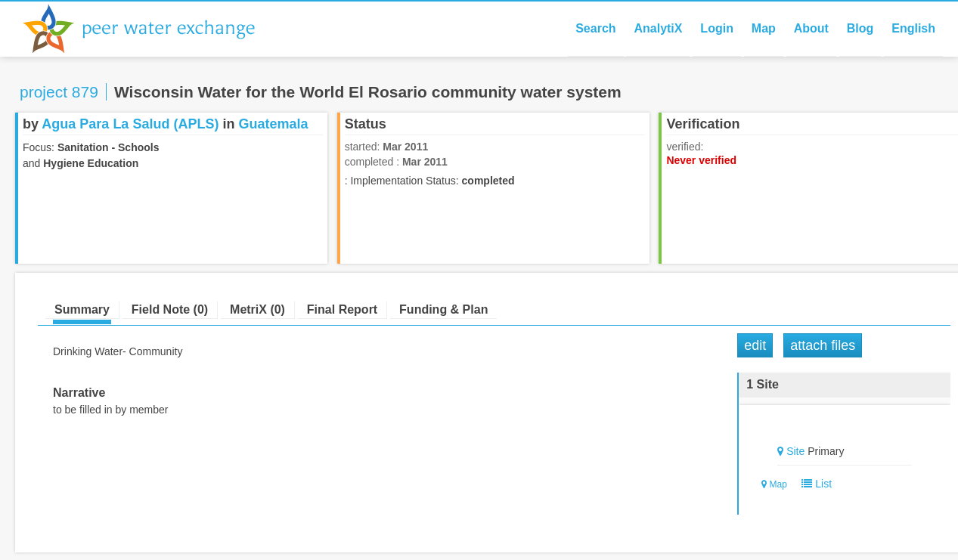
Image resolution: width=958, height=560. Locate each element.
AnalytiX (658, 28)
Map (764, 28)
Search (595, 28)
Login (717, 28)
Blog (860, 28)
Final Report (342, 309)
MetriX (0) (257, 309)
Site (795, 451)
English (913, 28)
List (814, 484)
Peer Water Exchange (151, 29)
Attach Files (823, 345)
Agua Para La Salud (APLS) (130, 124)
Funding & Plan (443, 309)
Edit (755, 345)
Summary (82, 309)
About (811, 28)
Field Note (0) (170, 309)
